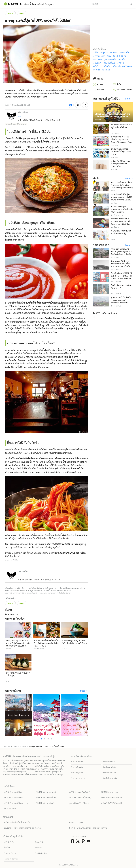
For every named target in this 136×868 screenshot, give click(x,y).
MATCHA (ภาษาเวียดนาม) (112, 797)
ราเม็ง (123, 59)
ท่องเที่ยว (99, 90)
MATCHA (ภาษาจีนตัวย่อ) (47, 797)
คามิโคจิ (107, 70)
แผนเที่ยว (113, 59)
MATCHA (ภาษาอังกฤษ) (46, 792)
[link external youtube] (89, 842)
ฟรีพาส (123, 56)
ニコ (20, 116)
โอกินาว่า (99, 66)
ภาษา (22, 13)
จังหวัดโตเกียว (77, 762)
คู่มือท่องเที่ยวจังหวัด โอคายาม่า (17, 822)
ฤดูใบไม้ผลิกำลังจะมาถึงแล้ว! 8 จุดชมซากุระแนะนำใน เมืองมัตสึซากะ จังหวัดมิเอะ (121, 253)
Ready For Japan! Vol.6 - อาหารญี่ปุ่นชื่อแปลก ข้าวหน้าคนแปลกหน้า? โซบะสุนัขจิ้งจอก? (18, 644)
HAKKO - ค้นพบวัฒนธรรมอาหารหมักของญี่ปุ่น (88, 828)
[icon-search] (131, 4)
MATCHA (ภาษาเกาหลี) (13, 797)
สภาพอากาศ (100, 56)
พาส (116, 56)
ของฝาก (115, 52)
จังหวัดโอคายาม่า (110, 778)
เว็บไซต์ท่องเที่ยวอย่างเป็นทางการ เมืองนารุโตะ (23, 828)
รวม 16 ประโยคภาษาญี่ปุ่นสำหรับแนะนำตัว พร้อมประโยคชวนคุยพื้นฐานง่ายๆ (122, 185)
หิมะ (110, 56)
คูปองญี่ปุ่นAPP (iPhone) (79, 803)
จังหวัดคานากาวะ (78, 778)
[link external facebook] (73, 842)
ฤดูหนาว (105, 52)
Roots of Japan (76, 822)
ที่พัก (97, 52)
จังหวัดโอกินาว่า (109, 773)
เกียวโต (121, 63)
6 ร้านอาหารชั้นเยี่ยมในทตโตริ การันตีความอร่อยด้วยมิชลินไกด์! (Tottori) (46, 643)
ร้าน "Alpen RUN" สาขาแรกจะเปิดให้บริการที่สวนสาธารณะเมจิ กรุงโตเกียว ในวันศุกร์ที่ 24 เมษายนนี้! (121, 265)
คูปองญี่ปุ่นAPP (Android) (112, 803)
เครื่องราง (128, 66)
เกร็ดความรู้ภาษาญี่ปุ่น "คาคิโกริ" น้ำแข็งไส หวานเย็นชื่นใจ (75, 642)
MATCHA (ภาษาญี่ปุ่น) (13, 792)
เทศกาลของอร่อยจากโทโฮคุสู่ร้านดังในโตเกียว (122, 126)
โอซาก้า (118, 66)
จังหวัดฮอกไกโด (109, 767)
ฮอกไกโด (125, 52)
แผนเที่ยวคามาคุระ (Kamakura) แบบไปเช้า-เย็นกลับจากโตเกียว (122, 209)
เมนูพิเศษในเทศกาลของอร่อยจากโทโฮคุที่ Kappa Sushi (121, 152)
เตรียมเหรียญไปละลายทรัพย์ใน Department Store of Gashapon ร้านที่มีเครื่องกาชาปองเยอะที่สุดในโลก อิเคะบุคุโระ (122, 142)
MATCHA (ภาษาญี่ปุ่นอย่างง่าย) (16, 803)
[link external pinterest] (84, 842)
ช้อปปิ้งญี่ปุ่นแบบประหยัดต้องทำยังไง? (121, 287)
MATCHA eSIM (10, 808)
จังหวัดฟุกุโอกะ (77, 773)
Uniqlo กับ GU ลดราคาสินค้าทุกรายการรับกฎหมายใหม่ (120, 164)
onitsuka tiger (101, 59)
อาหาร (10, 13)
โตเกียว (108, 66)
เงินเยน (98, 70)
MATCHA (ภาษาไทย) (110, 792)
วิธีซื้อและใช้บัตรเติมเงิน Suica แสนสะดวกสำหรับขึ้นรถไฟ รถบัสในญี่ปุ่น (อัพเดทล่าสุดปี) (121, 223)
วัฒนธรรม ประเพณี (123, 90)
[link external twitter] (78, 842)
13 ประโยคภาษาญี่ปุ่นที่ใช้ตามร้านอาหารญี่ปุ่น (121, 232)
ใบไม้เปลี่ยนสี (110, 63)
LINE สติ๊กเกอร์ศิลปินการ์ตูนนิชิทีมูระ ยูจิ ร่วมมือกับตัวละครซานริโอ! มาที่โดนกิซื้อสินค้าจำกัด (113, 117)
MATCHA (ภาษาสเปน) (45, 803)
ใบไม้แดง (98, 63)
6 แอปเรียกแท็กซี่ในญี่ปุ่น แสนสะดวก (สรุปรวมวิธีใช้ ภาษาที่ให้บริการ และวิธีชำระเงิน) (121, 198)
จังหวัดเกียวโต (77, 767)
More (83, 691)
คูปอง (66, 4)
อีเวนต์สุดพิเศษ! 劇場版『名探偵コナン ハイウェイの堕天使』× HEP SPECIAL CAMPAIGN (122, 277)
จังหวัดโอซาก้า (109, 762)
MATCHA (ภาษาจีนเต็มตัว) (79, 792)
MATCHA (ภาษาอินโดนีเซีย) (80, 797)
